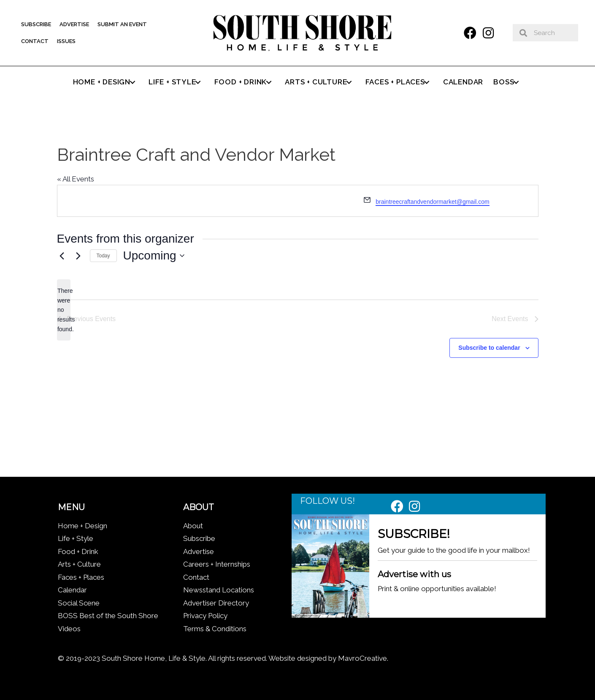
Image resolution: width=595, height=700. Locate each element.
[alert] (64, 310)
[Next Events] (78, 256)
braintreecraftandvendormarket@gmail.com (432, 202)
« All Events (76, 179)
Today (103, 256)
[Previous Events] (62, 256)
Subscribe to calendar (489, 348)
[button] (470, 33)
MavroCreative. (363, 658)
